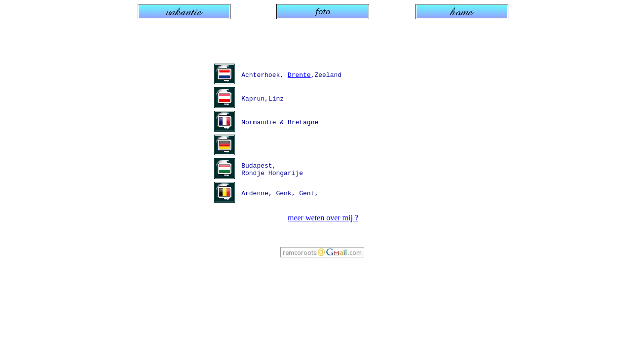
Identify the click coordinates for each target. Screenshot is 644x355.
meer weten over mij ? (323, 218)
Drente (299, 75)
